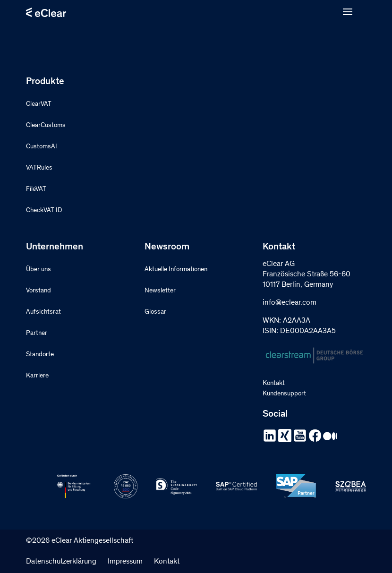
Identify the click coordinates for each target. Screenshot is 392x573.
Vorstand (38, 291)
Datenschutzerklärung (61, 562)
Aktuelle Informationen (176, 270)
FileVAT (36, 189)
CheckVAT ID (44, 211)
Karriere (37, 376)
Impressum (125, 562)
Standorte (40, 355)
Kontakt (274, 384)
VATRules (39, 168)
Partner (37, 334)
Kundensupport (284, 394)
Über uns (38, 270)
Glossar (155, 312)
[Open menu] (348, 12)
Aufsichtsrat (43, 312)
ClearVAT (39, 104)
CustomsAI (42, 147)
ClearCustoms (46, 126)
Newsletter (160, 291)
